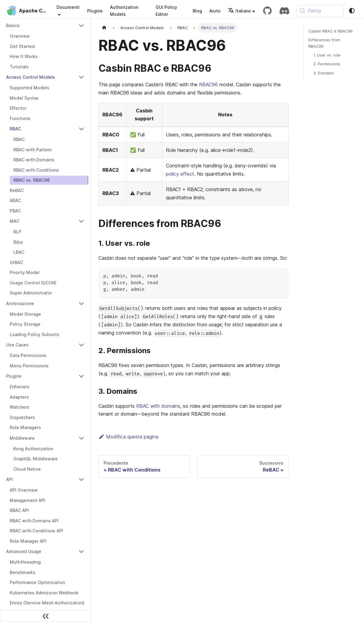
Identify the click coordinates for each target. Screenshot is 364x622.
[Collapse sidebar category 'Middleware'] (81, 438)
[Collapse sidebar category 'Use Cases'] (81, 345)
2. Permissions (327, 64)
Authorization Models (124, 11)
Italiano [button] (239, 11)
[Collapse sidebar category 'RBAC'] (81, 129)
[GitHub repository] (267, 11)
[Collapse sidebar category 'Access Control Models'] (81, 77)
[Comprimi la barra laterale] (46, 616)
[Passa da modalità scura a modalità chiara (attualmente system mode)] (352, 11)
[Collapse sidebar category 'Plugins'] (81, 376)
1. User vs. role (327, 55)
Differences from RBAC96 (324, 43)
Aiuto (215, 11)
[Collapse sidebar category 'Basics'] (81, 26)
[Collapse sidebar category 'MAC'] (81, 221)
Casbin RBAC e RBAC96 (331, 31)
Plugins (95, 11)
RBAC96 (208, 84)
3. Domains (324, 73)
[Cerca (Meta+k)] (320, 11)
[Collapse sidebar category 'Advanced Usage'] (81, 552)
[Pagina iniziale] (104, 28)
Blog (197, 11)
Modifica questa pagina (128, 437)
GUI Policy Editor (166, 11)
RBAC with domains (158, 406)
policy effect (180, 174)
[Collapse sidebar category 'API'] (81, 479)
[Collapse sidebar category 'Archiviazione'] (81, 304)
